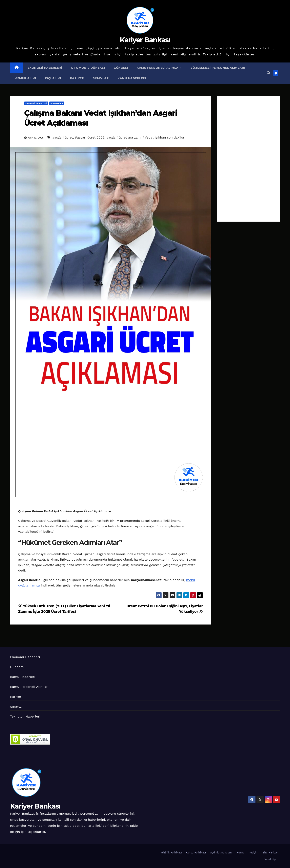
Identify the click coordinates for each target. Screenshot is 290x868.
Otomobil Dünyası (88, 68)
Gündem (121, 68)
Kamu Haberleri (132, 78)
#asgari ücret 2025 (90, 137)
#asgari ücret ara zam (123, 137)
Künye (241, 853)
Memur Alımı (25, 78)
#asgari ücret (63, 137)
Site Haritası (270, 853)
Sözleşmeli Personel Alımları (218, 68)
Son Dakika (57, 103)
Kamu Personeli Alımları (159, 68)
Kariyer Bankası (145, 40)
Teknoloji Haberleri (25, 716)
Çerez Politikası (196, 853)
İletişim (254, 853)
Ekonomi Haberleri (45, 68)
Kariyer (77, 78)
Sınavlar (101, 78)
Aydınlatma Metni (221, 853)
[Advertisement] (249, 159)
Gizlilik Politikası (172, 853)
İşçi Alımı (53, 78)
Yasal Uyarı (271, 859)
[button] (269, 73)
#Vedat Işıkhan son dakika (163, 137)
